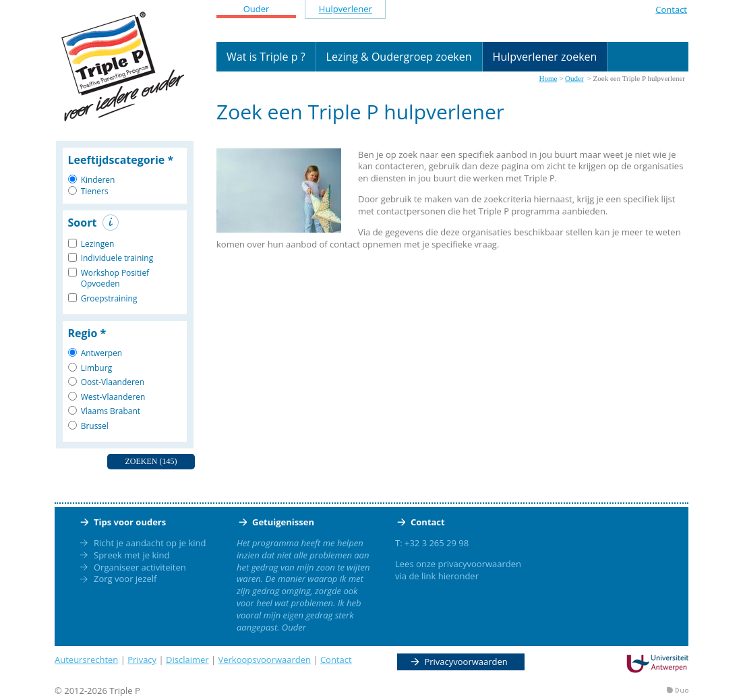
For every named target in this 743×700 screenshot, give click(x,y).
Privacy (142, 660)
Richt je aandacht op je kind (150, 543)
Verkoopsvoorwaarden (265, 660)
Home (548, 78)
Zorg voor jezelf (125, 579)
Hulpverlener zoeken (545, 57)
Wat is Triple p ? (266, 57)
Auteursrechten (86, 660)
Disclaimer (187, 660)
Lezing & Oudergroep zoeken (399, 57)
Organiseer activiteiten (140, 567)
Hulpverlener (346, 9)
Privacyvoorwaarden (466, 662)
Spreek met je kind (132, 555)
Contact (671, 9)
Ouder (257, 9)
